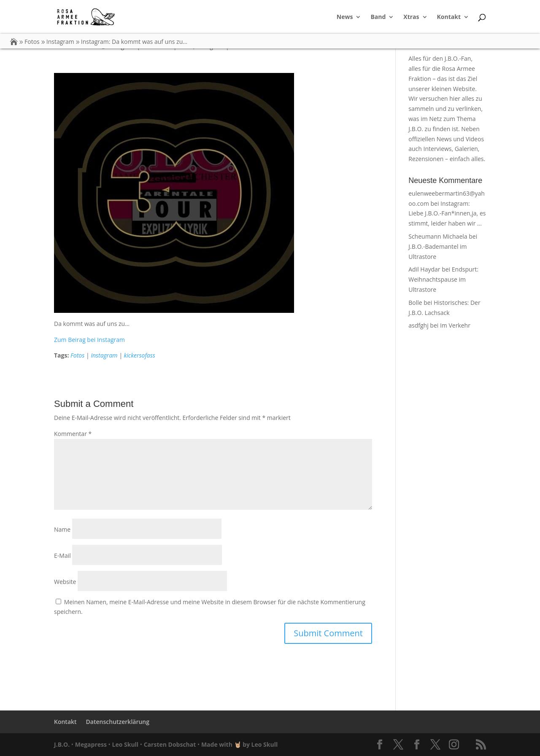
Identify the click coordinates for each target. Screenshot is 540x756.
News (345, 17)
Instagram (104, 355)
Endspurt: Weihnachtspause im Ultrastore (443, 279)
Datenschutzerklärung (118, 722)
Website (65, 582)
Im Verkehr (455, 325)
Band (378, 17)
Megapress (91, 744)
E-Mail (62, 556)
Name (62, 529)
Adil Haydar (424, 269)
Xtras (411, 17)
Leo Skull (126, 744)
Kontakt (449, 17)
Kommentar (73, 434)
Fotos (77, 355)
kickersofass (139, 355)
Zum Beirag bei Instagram (89, 340)
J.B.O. (62, 744)
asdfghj (418, 325)
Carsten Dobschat (170, 744)
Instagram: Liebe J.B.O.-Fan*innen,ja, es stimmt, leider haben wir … (447, 214)
